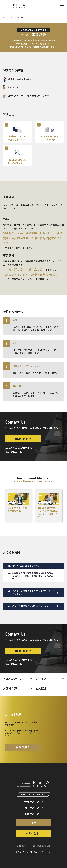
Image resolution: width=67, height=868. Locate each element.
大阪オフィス (32, 802)
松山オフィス (32, 808)
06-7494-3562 (14, 452)
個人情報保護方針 (41, 846)
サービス (41, 679)
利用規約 (21, 846)
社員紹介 (41, 688)
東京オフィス (32, 814)
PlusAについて (12, 679)
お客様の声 (10, 688)
